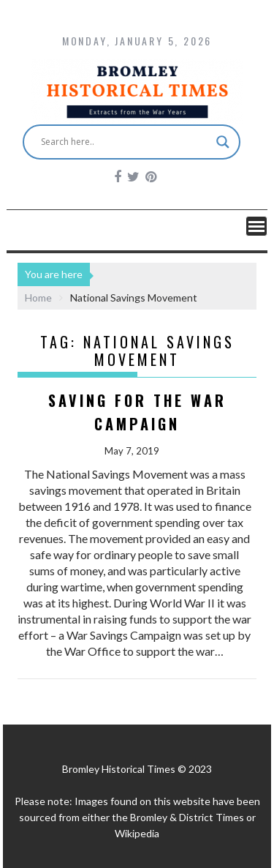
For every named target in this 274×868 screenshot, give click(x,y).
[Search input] (125, 142)
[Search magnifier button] (223, 142)
